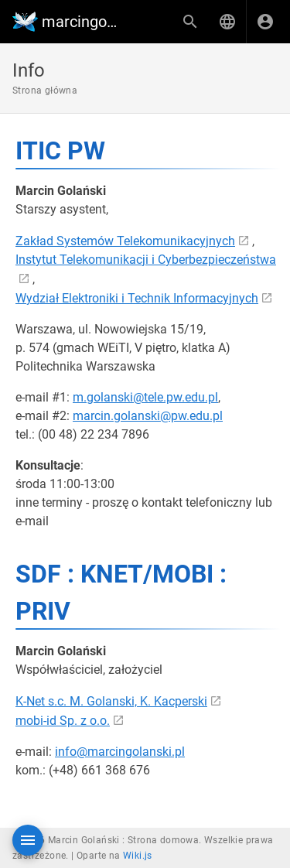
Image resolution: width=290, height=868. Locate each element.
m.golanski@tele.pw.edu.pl (145, 397)
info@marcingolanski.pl (120, 752)
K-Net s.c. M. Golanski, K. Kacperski (111, 701)
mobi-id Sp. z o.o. (63, 721)
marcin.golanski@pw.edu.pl (148, 416)
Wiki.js (138, 856)
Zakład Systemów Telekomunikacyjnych (125, 241)
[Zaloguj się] (265, 22)
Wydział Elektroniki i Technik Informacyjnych (137, 298)
